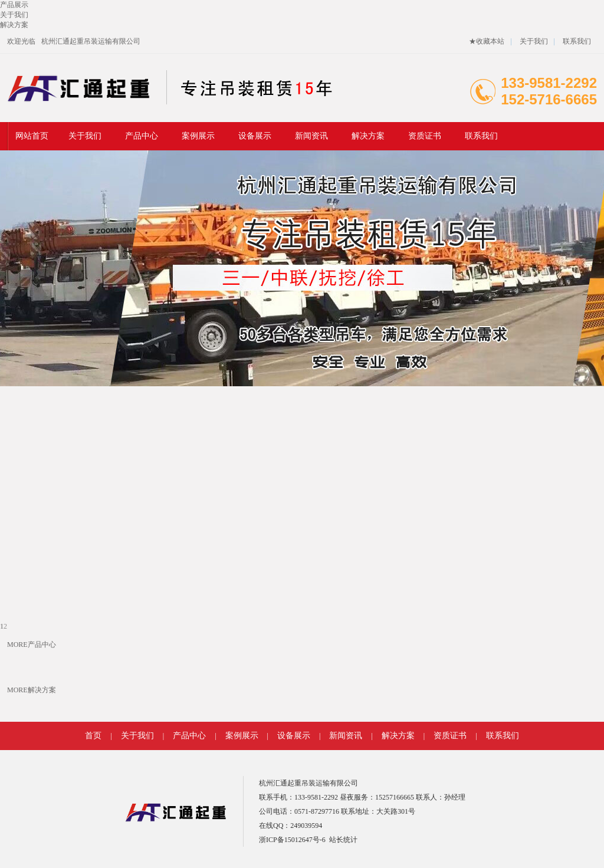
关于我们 (534, 41)
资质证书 (425, 136)
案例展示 (198, 136)
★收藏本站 (487, 41)
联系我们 (577, 41)
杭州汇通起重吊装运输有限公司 (91, 41)
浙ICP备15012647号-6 (292, 840)
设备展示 (255, 136)
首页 (93, 736)
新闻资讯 (311, 136)
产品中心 (142, 136)
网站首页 (32, 136)
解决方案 (368, 136)
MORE (17, 645)
